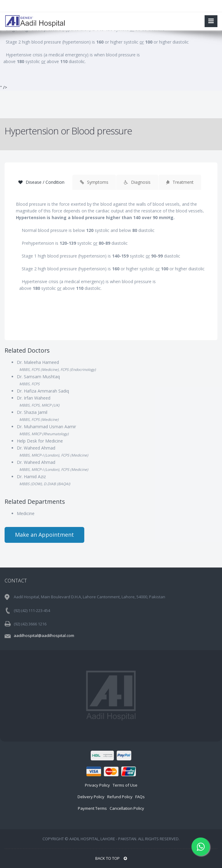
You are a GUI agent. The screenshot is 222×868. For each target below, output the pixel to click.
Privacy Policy (97, 785)
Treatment (180, 182)
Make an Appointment (44, 535)
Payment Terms (92, 808)
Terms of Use (125, 785)
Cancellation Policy (127, 808)
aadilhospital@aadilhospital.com (44, 635)
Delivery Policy (91, 797)
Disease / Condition (41, 182)
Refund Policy (120, 797)
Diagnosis (137, 182)
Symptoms (94, 182)
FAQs (140, 797)
